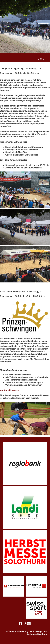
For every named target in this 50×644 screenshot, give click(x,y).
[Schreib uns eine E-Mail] (29, 624)
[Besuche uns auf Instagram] (25, 624)
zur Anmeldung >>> (9, 390)
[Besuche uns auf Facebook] (21, 624)
